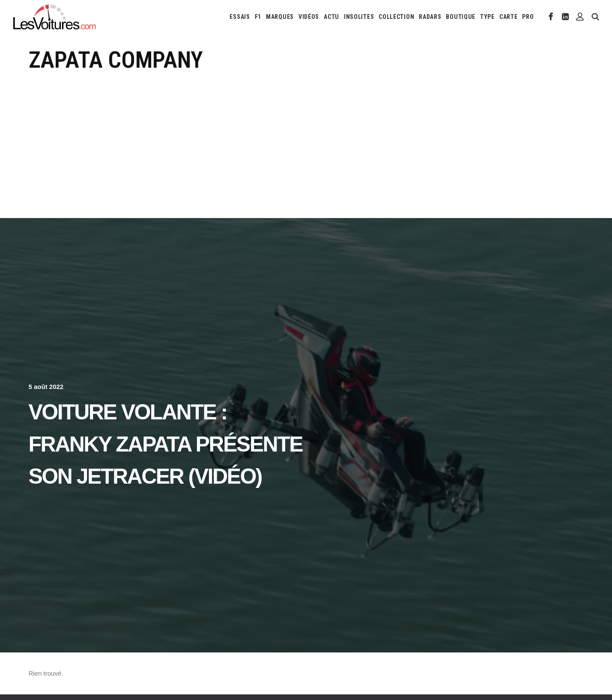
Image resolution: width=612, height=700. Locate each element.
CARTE (509, 17)
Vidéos (309, 17)
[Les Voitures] (55, 17)
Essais (240, 17)
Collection (396, 17)
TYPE (487, 17)
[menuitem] (240, 17)
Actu (331, 17)
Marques (280, 17)
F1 (258, 17)
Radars (430, 17)
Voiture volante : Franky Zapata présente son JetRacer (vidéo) (166, 444)
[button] (551, 17)
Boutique (461, 17)
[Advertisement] (306, 138)
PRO (528, 17)
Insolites (359, 17)
